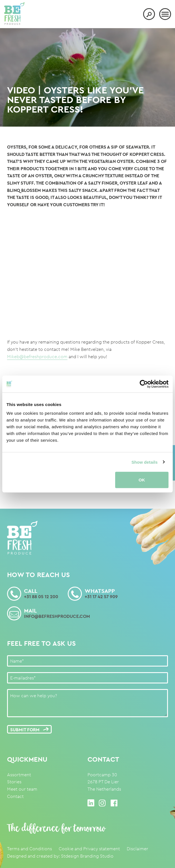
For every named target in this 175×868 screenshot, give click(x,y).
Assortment (19, 775)
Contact (15, 796)
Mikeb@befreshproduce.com (37, 357)
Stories (14, 782)
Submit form (29, 730)
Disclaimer (137, 849)
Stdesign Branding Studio (87, 856)
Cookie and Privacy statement (89, 849)
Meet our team (22, 789)
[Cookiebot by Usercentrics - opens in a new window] (144, 384)
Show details (145, 462)
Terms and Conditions (29, 849)
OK (142, 480)
